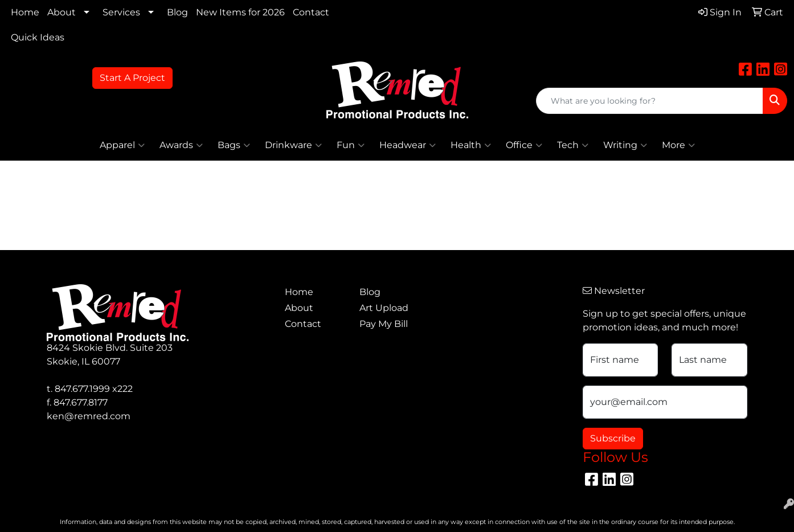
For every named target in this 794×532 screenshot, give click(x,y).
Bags (234, 145)
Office (524, 145)
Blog (177, 12)
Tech (573, 145)
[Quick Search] (650, 101)
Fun (351, 145)
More (678, 145)
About (62, 12)
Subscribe (613, 438)
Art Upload (384, 308)
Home (25, 12)
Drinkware (293, 145)
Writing (625, 145)
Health (471, 145)
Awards (181, 145)
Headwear (408, 145)
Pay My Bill (384, 324)
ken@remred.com (89, 416)
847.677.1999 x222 (94, 389)
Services (121, 12)
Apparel (122, 145)
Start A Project (132, 78)
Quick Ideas (38, 37)
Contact (311, 12)
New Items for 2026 (240, 12)
